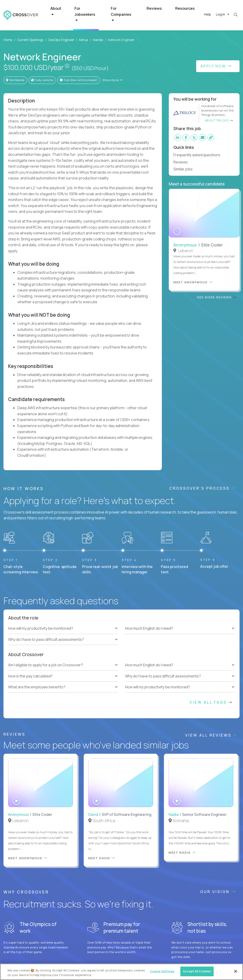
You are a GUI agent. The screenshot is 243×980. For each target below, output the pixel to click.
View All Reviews (211, 735)
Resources (185, 8)
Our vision (218, 892)
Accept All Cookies (197, 971)
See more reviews (217, 290)
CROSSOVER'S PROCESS (203, 488)
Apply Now (216, 66)
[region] (121, 972)
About (56, 11)
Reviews (154, 8)
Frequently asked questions (199, 155)
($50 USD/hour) (90, 68)
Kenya (83, 40)
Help (208, 14)
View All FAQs (211, 702)
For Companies (121, 14)
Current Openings (30, 40)
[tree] (63, 634)
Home (8, 40)
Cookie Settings (162, 971)
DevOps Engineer (61, 40)
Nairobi (98, 40)
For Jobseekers (85, 14)
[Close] (236, 971)
